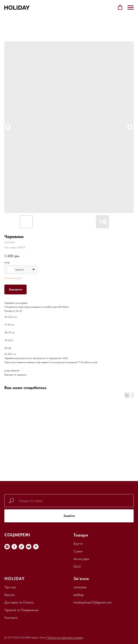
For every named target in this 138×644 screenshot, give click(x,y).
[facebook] (14, 547)
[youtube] (29, 547)
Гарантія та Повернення (21, 610)
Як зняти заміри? (13, 278)
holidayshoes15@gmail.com (93, 602)
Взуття (78, 544)
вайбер (79, 595)
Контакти (11, 618)
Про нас (10, 587)
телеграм (80, 587)
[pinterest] (36, 547)
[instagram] (7, 547)
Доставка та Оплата (19, 602)
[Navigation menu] (131, 8)
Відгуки (10, 595)
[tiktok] (21, 547)
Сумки (78, 551)
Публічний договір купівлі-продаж (64, 637)
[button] (120, 7)
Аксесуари (81, 559)
